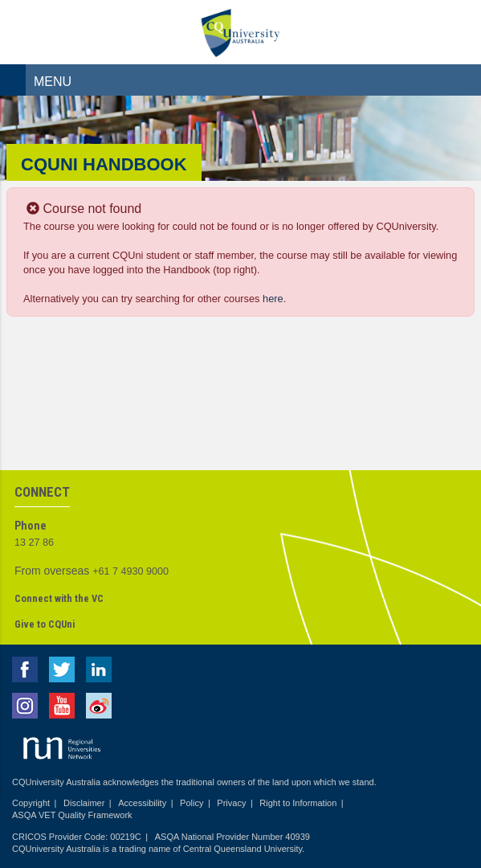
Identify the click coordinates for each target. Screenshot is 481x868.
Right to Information (298, 803)
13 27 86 (34, 542)
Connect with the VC (59, 598)
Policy (192, 803)
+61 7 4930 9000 (130, 571)
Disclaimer (84, 803)
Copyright (31, 803)
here (273, 299)
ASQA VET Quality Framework (72, 815)
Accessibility (142, 803)
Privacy (231, 803)
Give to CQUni (45, 624)
